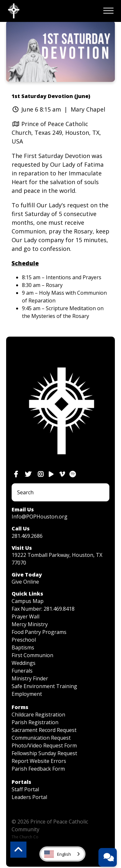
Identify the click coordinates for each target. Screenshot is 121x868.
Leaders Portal (29, 797)
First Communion (32, 655)
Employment (27, 694)
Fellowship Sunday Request (44, 753)
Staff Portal (25, 789)
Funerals (22, 671)
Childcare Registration (38, 715)
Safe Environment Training (44, 686)
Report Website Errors (39, 761)
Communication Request (41, 738)
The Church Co (25, 837)
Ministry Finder (30, 678)
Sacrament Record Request (44, 730)
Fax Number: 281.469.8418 (43, 609)
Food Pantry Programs (39, 632)
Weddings (24, 663)
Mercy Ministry (30, 624)
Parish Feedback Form (38, 769)
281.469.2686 (27, 536)
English (58, 854)
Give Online (25, 582)
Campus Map (28, 601)
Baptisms (23, 647)
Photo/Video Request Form (44, 745)
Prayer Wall (25, 616)
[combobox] (62, 854)
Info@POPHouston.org (40, 517)
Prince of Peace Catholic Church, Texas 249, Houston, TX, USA (56, 133)
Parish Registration (35, 722)
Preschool (24, 640)
